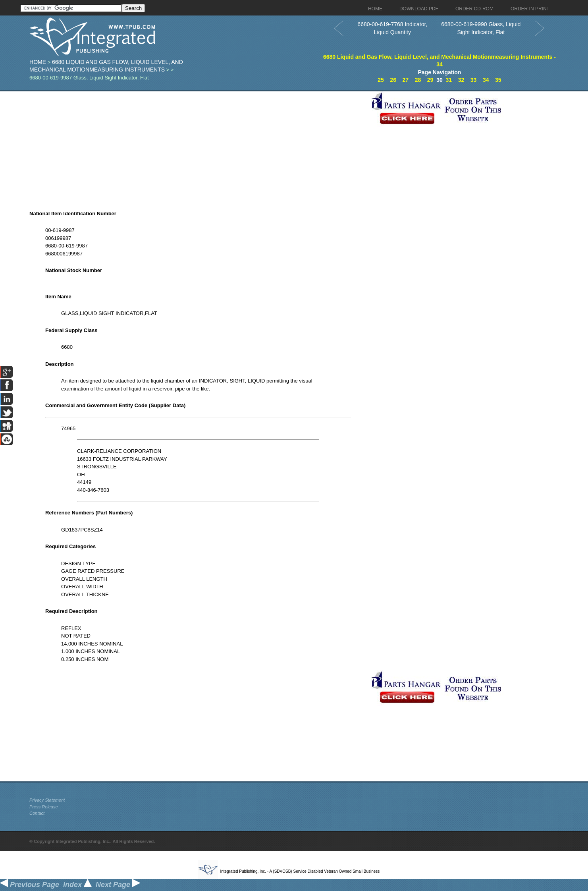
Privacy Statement (47, 800)
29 (430, 80)
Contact (37, 813)
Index (77, 885)
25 (381, 80)
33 (474, 80)
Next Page (118, 885)
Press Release (44, 807)
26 (393, 80)
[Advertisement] (198, 147)
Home (38, 62)
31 (449, 80)
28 (418, 80)
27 (406, 80)
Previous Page (30, 885)
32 (461, 80)
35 (498, 80)
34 (486, 80)
